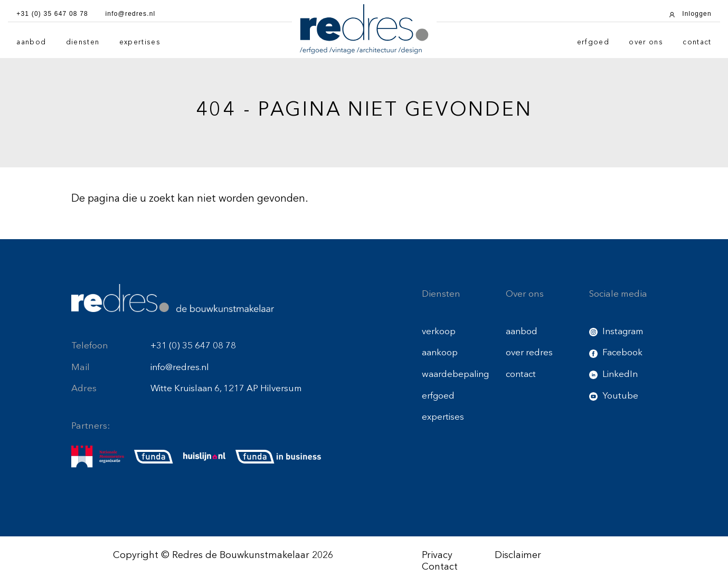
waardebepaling (455, 375)
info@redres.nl (180, 368)
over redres (529, 353)
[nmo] (98, 457)
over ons (646, 42)
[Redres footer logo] (173, 298)
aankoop (440, 353)
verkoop (439, 332)
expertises (140, 42)
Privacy (437, 555)
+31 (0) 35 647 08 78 (193, 346)
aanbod (31, 42)
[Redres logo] (364, 29)
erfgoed (593, 42)
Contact (440, 567)
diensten (83, 42)
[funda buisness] (278, 457)
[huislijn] (204, 456)
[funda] (154, 457)
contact (697, 42)
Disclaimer (518, 555)
